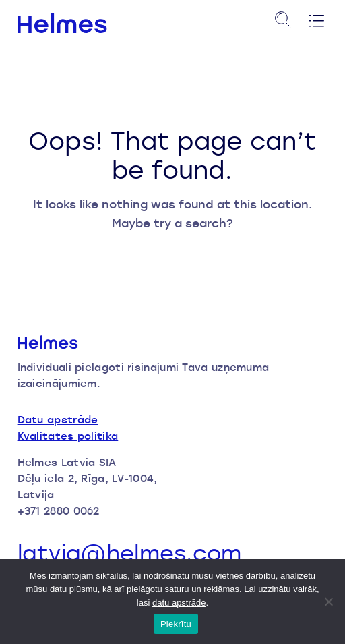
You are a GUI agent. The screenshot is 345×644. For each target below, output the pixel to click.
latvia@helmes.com (130, 553)
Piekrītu (176, 624)
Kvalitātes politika (68, 436)
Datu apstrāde (58, 419)
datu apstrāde (179, 603)
